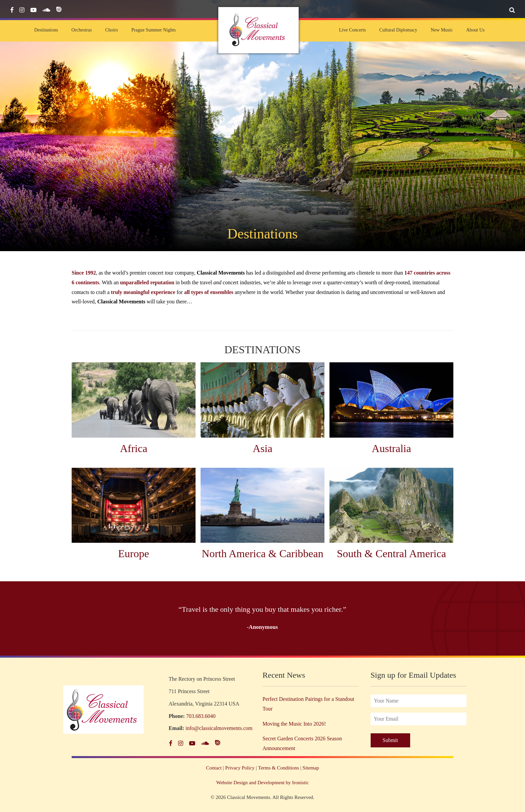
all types (194, 292)
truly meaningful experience (143, 292)
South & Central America (391, 553)
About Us (475, 30)
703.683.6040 (201, 716)
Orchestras (82, 30)
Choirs (111, 30)
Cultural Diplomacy (398, 30)
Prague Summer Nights (154, 30)
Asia (263, 448)
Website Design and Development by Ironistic (263, 783)
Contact (214, 768)
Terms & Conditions (279, 768)
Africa (134, 448)
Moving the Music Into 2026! (294, 724)
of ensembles (219, 292)
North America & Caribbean (262, 553)
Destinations (46, 30)
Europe (134, 553)
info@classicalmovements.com (219, 728)
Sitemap (311, 768)
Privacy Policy (240, 768)
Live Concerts (352, 30)
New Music (442, 30)
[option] (262, 618)
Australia (391, 448)
